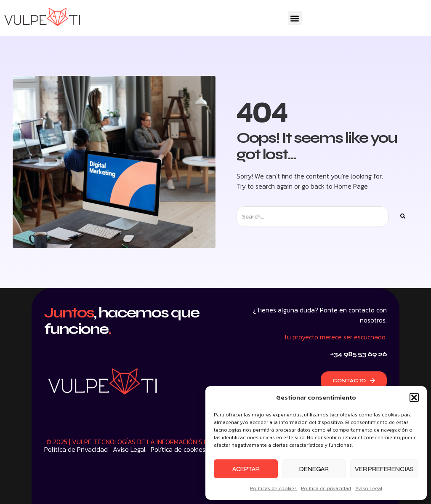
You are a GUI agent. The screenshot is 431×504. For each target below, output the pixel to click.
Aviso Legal (369, 488)
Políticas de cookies (273, 488)
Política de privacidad (326, 488)
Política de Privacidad (76, 449)
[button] (414, 397)
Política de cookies (178, 449)
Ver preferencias (384, 469)
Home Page (351, 186)
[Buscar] (402, 217)
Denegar (314, 469)
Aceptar (246, 469)
